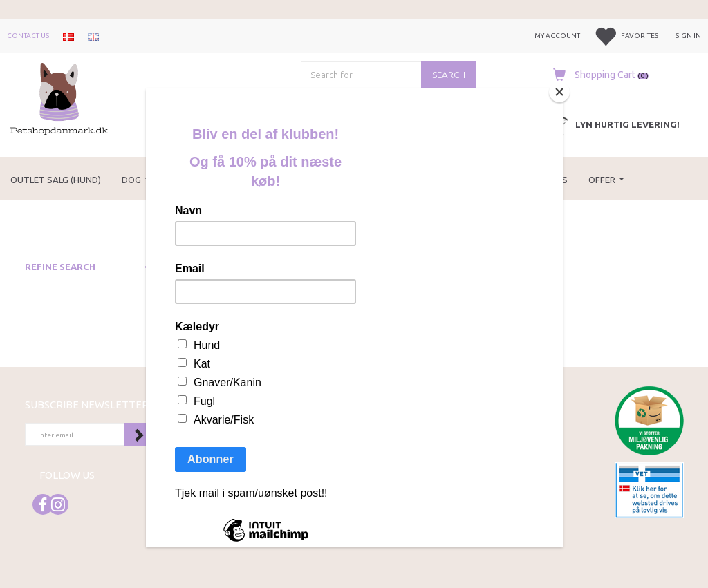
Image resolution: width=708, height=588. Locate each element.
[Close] (559, 92)
